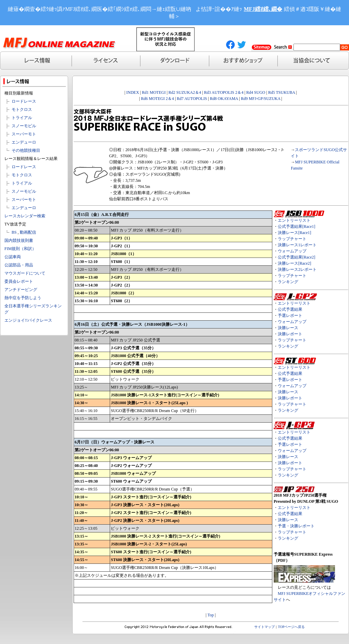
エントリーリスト (294, 220)
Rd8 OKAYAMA (224, 99)
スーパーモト (24, 134)
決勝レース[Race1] (294, 233)
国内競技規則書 (19, 240)
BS (14, 232)
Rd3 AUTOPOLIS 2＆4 (224, 92)
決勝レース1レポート (297, 245)
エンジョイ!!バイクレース (28, 320)
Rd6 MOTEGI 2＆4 (158, 99)
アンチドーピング (21, 290)
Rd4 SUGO (256, 92)
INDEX (133, 92)
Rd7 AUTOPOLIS (192, 99)
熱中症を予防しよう (23, 298)
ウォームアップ (292, 251)
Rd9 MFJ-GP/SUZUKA (261, 99)
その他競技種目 (26, 150)
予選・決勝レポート (296, 526)
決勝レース (288, 328)
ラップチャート (292, 239)
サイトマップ (264, 627)
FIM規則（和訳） (20, 249)
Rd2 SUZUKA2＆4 (185, 92)
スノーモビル (24, 126)
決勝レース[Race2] (294, 263)
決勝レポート (290, 334)
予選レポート (290, 316)
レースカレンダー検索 (25, 216)
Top (211, 615)
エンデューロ (24, 142)
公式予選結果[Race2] (297, 257)
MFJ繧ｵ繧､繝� (263, 9)
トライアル (22, 118)
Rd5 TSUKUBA (282, 92)
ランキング (288, 282)
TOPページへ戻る (292, 627)
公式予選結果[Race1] (297, 226)
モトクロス (22, 109)
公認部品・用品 (19, 265)
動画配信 (28, 232)
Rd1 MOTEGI (154, 92)
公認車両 (13, 257)
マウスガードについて (25, 273)
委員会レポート (19, 281)
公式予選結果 (290, 309)
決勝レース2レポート (297, 269)
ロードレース (24, 101)
